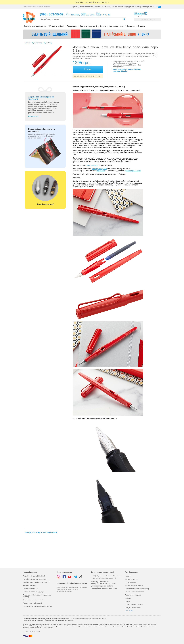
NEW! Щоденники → (92, 2)
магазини (106, 7)
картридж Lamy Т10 (99, 169)
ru (156, 7)
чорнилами (101, 171)
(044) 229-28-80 (71, 619)
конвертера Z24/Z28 (133, 171)
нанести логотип (118, 7)
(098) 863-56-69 (52, 14)
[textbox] (81, 19)
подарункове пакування (144, 7)
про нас (75, 7)
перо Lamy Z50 (92, 165)
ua (159, 7)
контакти (98, 7)
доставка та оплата (86, 7)
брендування (130, 7)
